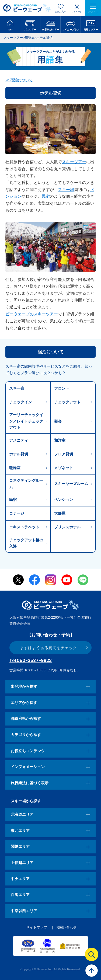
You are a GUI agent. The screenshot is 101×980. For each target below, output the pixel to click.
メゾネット (64, 468)
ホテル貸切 (19, 454)
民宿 (46, 196)
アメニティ (19, 440)
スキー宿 (17, 388)
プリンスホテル (67, 527)
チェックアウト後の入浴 (26, 543)
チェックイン (20, 402)
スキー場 (66, 189)
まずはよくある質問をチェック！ (50, 648)
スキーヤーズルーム (71, 484)
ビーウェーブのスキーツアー (32, 314)
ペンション (64, 500)
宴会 (58, 421)
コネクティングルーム (26, 484)
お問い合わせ (66, 927)
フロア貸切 (64, 454)
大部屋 (60, 513)
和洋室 (60, 440)
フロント (62, 388)
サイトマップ (37, 927)
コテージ (17, 513)
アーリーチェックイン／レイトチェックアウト (26, 421)
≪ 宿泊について (19, 80)
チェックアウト (67, 402)
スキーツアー (74, 162)
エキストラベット (24, 527)
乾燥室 (15, 468)
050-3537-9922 (31, 660)
